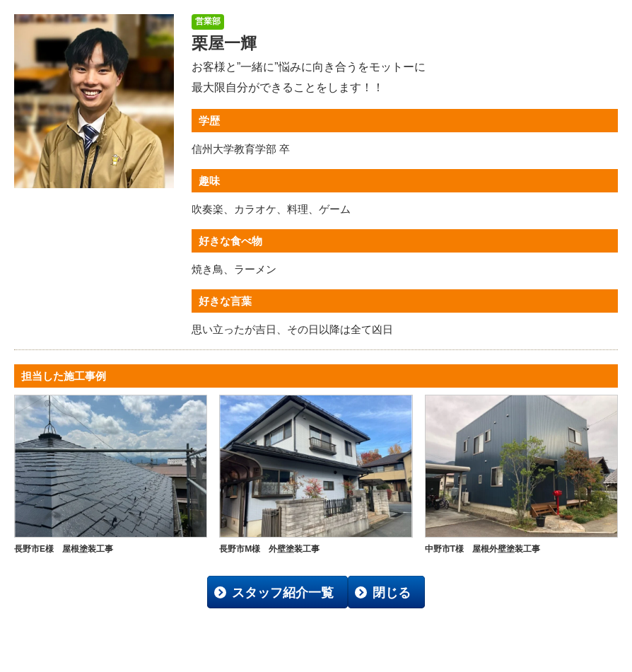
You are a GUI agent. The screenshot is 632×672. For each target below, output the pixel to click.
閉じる (392, 593)
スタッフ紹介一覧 (283, 593)
